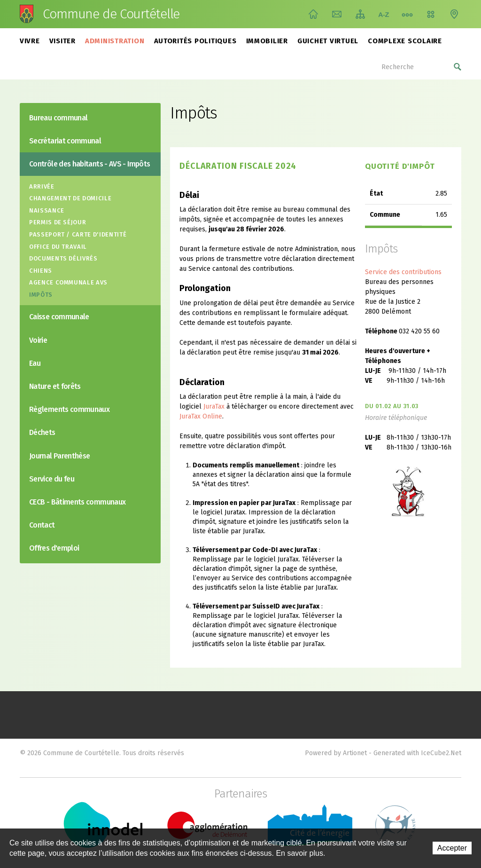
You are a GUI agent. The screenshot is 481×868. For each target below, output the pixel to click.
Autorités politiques (195, 41)
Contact (337, 14)
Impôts (41, 295)
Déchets (42, 432)
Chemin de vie (407, 14)
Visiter (62, 41)
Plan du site (360, 14)
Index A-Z (384, 14)
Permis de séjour (58, 222)
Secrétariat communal (65, 141)
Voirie (38, 340)
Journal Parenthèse (59, 456)
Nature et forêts (55, 386)
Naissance (47, 210)
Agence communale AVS (68, 282)
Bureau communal (58, 118)
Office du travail (58, 247)
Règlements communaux (69, 409)
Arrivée (42, 186)
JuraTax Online (201, 416)
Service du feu (52, 479)
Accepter (452, 848)
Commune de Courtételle (111, 14)
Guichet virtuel (328, 41)
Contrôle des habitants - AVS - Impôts (89, 164)
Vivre (30, 41)
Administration (115, 41)
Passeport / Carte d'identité (78, 234)
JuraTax (214, 406)
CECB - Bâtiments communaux (77, 502)
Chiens (41, 271)
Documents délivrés (63, 258)
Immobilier (267, 41)
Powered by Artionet (336, 753)
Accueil (313, 14)
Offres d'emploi (54, 548)
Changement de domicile (70, 198)
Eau (35, 363)
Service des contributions (403, 272)
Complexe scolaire (405, 41)
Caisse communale (59, 317)
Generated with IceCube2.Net (417, 753)
